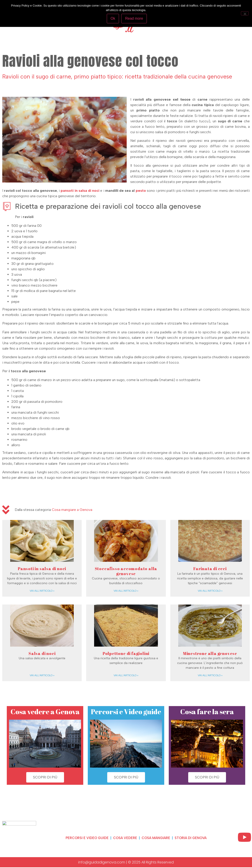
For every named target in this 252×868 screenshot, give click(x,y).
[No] (245, 13)
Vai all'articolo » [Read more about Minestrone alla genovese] (210, 675)
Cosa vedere (123, 838)
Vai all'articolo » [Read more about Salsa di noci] (42, 675)
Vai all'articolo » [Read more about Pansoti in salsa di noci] (42, 591)
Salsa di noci (42, 653)
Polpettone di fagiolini (126, 653)
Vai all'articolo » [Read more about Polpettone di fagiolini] (126, 675)
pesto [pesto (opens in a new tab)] (141, 191)
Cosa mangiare (156, 838)
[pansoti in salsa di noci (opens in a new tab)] (80, 191)
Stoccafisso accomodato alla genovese (126, 571)
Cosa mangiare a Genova (72, 510)
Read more (134, 18)
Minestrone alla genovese (210, 653)
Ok (113, 18)
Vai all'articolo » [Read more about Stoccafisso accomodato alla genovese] (126, 591)
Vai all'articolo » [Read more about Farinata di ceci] (210, 591)
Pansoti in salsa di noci (42, 569)
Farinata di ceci (210, 569)
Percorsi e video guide (83, 838)
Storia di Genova (194, 838)
